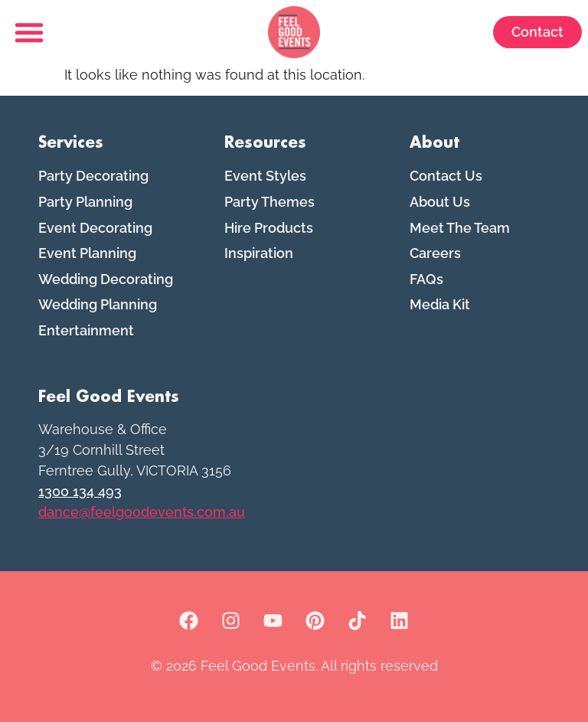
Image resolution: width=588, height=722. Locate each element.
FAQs (426, 279)
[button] (29, 32)
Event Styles (265, 176)
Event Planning (87, 253)
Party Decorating (93, 176)
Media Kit (440, 304)
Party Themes (269, 202)
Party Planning (85, 202)
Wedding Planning (98, 304)
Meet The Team (460, 228)
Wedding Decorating (106, 279)
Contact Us (446, 176)
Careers (435, 253)
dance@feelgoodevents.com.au (142, 512)
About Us (440, 202)
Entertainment (86, 330)
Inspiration (259, 253)
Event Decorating (95, 228)
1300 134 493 (80, 491)
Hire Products (269, 228)
